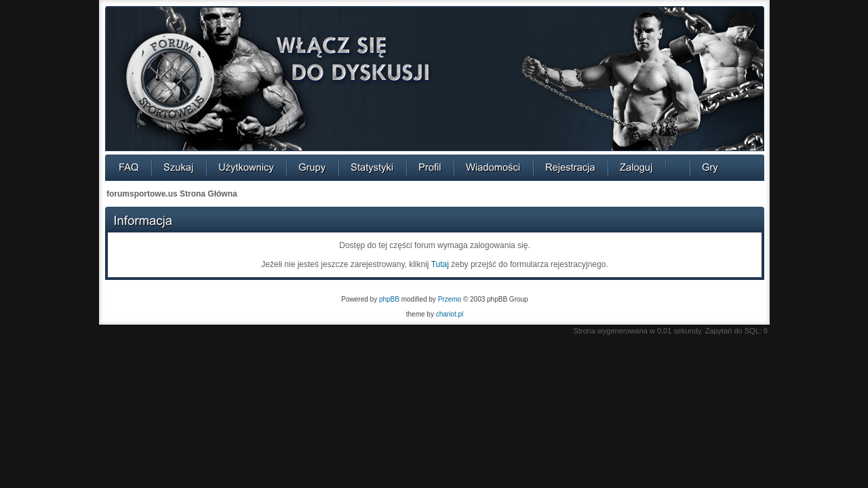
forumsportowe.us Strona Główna (172, 194)
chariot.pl (450, 314)
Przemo (450, 299)
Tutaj (440, 264)
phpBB (389, 299)
